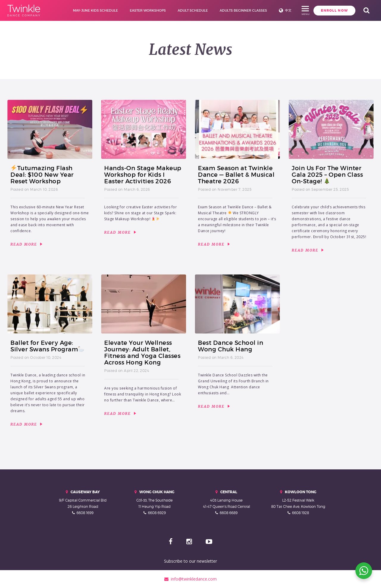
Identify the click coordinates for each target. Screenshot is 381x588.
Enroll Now (315, 10)
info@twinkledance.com (190, 579)
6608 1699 (85, 513)
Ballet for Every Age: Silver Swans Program (47, 346)
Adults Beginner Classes (234, 10)
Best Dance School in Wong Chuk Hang (231, 346)
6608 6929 (157, 513)
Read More (26, 244)
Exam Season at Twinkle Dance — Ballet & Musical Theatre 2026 (236, 175)
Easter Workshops (138, 10)
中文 (279, 10)
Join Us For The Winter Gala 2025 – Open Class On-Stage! (327, 175)
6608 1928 (300, 513)
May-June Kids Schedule (86, 10)
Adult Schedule (183, 10)
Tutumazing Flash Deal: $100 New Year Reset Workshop (42, 175)
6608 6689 (229, 513)
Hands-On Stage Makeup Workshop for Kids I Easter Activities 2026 (143, 175)
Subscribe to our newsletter (190, 561)
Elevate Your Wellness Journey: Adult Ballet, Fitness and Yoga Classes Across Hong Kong (142, 353)
